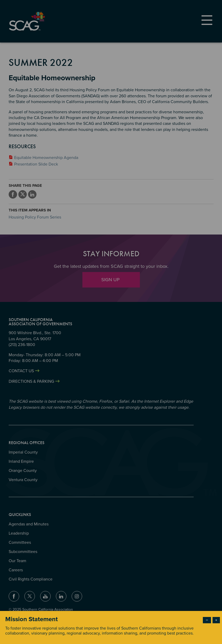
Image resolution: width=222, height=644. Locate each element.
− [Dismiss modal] (207, 620)
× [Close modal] (216, 620)
